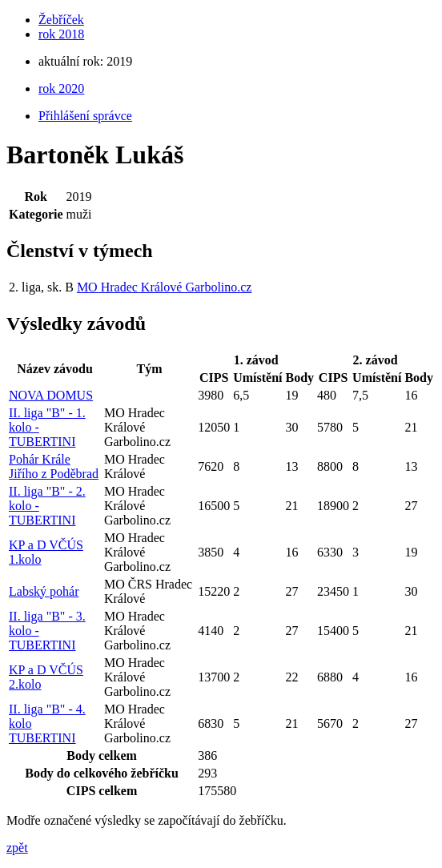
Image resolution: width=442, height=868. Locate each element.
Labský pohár (44, 591)
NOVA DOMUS (51, 395)
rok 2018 (61, 34)
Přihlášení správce (85, 116)
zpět (17, 848)
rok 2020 (61, 88)
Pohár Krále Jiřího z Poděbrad (54, 466)
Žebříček (61, 20)
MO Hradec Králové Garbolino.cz (165, 287)
